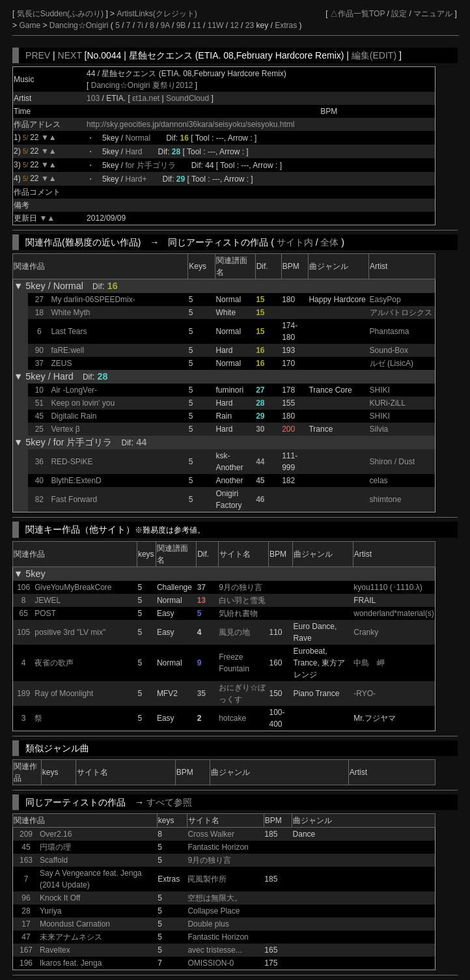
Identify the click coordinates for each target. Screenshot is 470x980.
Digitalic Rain (74, 416)
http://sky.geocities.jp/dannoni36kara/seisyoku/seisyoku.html (190, 124)
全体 (329, 242)
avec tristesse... (214, 950)
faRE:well (67, 350)
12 (234, 25)
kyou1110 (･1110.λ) (388, 587)
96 (26, 898)
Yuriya (50, 911)
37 (39, 363)
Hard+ (136, 179)
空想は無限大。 (215, 898)
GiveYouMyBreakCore (73, 587)
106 (23, 587)
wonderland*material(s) (394, 613)
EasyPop (385, 300)
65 (23, 613)
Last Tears (69, 331)
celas (379, 481)
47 (26, 937)
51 (39, 403)
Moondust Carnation (75, 924)
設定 (399, 14)
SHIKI (380, 390)
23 (250, 25)
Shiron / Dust (392, 462)
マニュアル (433, 14)
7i (140, 25)
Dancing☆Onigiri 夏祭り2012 (142, 85)
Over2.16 (56, 834)
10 (39, 390)
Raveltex (55, 950)
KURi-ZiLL (388, 403)
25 (39, 429)
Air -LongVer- (74, 390)
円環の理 (55, 847)
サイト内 (295, 242)
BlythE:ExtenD (76, 481)
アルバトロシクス (401, 313)
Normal (138, 138)
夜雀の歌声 (54, 663)
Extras (286, 25)
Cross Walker (211, 834)
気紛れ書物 (238, 613)
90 (39, 350)
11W (216, 25)
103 (93, 98)
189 (23, 693)
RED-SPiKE (72, 462)
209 (26, 834)
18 (39, 313)
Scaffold (54, 860)
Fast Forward (74, 499)
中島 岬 (369, 663)
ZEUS (61, 363)
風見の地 (234, 632)
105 (23, 632)
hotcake (232, 718)
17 (26, 924)
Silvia (379, 429)
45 (39, 416)
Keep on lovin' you (83, 403)
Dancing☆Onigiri (80, 25)
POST (45, 613)
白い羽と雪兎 (242, 600)
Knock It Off (60, 898)
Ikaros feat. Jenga (71, 963)
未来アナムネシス (71, 937)
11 (196, 25)
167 (26, 950)
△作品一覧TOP (357, 14)
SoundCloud (188, 98)
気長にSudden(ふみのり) (62, 14)
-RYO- (365, 693)
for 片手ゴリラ (150, 165)
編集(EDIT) (374, 55)
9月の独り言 (241, 587)
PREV (38, 55)
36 (39, 462)
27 (39, 300)
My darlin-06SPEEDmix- (93, 300)
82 (39, 499)
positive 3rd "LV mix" (70, 632)
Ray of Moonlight (64, 693)
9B (181, 25)
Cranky (366, 632)
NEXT (70, 55)
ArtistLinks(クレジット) (157, 14)
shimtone (386, 499)
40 (39, 481)
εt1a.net (147, 98)
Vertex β (65, 429)
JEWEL (48, 600)
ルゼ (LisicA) (392, 363)
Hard (133, 152)
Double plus (208, 924)
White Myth (70, 313)
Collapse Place (214, 911)
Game (31, 25)
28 (26, 911)
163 (26, 860)
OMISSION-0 (211, 963)
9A (165, 25)
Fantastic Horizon (218, 847)
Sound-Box (389, 350)
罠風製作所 (207, 879)
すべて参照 (169, 802)
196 (26, 963)
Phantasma (390, 331)
